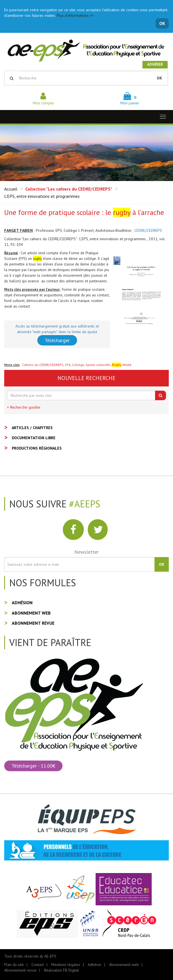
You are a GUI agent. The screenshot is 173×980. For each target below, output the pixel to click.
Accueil (11, 189)
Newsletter (86, 552)
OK (162, 23)
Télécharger (57, 340)
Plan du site (14, 965)
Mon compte (43, 100)
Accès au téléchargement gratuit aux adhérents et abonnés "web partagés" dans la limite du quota (57, 329)
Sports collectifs (98, 365)
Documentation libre (34, 438)
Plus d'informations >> (75, 15)
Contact (38, 965)
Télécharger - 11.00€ (33, 766)
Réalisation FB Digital (62, 970)
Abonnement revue (33, 623)
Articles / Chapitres (32, 428)
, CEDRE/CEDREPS (147, 230)
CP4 (68, 365)
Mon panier (130, 100)
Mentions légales (66, 965)
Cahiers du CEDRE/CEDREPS (43, 365)
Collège (78, 365)
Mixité (127, 365)
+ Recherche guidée (24, 407)
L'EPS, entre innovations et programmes (42, 196)
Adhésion (22, 603)
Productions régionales (37, 448)
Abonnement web (31, 613)
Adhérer (155, 64)
